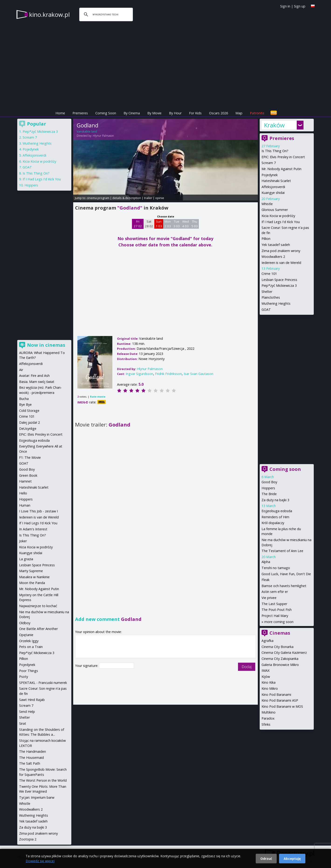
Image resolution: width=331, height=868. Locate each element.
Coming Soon (106, 113)
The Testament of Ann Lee (282, 551)
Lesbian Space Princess (279, 280)
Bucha (24, 399)
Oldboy (25, 623)
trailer (148, 198)
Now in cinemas (46, 345)
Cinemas (280, 633)
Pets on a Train (31, 647)
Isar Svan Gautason (198, 374)
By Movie (154, 113)
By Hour (175, 113)
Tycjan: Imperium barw (37, 797)
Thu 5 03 (195, 224)
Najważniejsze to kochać (38, 606)
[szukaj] (105, 14)
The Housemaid (31, 758)
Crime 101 (269, 274)
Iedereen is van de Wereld (281, 263)
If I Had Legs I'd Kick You (281, 222)
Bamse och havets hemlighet (284, 586)
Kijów (266, 677)
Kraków (274, 125)
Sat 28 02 (149, 224)
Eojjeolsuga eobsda (277, 511)
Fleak (265, 580)
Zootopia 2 (28, 839)
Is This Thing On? (275, 151)
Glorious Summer (275, 210)
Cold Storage (29, 411)
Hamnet (25, 481)
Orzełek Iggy (29, 641)
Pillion (266, 239)
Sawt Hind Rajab (32, 700)
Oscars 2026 (219, 113)
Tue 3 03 (177, 224)
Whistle (267, 204)
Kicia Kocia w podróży (278, 216)
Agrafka (267, 641)
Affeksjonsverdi (273, 187)
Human (25, 505)
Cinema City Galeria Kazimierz (284, 653)
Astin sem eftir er (275, 592)
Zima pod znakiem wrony (281, 251)
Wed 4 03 (186, 224)
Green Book (28, 475)
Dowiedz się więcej (40, 861)
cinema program (98, 198)
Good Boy (269, 482)
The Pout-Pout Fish (277, 610)
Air (21, 370)
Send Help (27, 712)
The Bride (269, 494)
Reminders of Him (275, 517)
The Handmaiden (33, 751)
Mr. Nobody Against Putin (281, 169)
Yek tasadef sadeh (276, 245)
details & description (127, 198)
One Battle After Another (38, 629)
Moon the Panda (32, 583)
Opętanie (26, 635)
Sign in (285, 6)
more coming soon (279, 622)
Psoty (24, 677)
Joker (23, 541)
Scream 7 (269, 163)
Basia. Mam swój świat (37, 382)
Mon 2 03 (168, 224)
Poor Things (29, 671)
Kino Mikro (270, 688)
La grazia (26, 559)
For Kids (195, 113)
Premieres (80, 113)
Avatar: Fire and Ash (34, 376)
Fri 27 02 (138, 224)
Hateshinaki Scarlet (276, 181)
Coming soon (285, 469)
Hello (23, 493)
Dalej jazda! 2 (29, 422)
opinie (160, 198)
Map (239, 113)
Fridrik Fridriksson (168, 374)
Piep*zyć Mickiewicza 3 (279, 285)
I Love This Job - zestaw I (38, 511)
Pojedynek (270, 175)
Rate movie (98, 397)
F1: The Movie (30, 457)
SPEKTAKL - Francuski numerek (43, 683)
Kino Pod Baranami (276, 695)
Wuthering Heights (276, 303)
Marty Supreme (31, 571)
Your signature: (87, 666)
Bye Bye (25, 404)
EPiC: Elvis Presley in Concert (283, 157)
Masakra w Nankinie (34, 577)
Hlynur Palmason (103, 136)
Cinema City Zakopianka (280, 659)
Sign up (300, 6)
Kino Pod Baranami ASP (280, 700)
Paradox (268, 718)
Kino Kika (269, 682)
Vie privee (269, 598)
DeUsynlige (28, 429)
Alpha (266, 562)
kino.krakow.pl (49, 14)
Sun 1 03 (159, 224)
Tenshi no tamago (276, 568)
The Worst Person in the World (43, 780)
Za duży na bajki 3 (275, 500)
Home (60, 113)
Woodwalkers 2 (273, 257)
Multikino (269, 712)
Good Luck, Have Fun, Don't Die (286, 574)
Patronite (257, 113)
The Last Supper (274, 604)
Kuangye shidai (273, 193)
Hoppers (268, 488)
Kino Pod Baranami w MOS (282, 706)
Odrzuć (266, 859)
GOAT (266, 310)
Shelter (267, 292)
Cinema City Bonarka (278, 647)
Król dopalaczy (273, 523)
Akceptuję (292, 859)
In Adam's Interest (33, 529)
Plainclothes (271, 297)
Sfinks (266, 724)
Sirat (23, 723)
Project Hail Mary (275, 616)
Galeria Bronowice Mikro (280, 665)
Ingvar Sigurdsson (139, 374)
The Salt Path (30, 763)
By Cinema (132, 113)
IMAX (265, 670)
